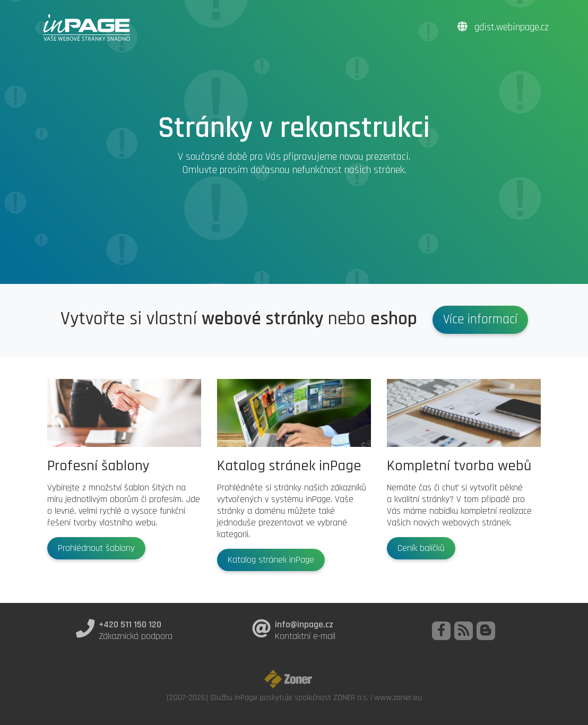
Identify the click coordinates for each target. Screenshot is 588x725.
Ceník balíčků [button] (421, 548)
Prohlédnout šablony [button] (96, 548)
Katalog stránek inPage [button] (271, 560)
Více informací (480, 320)
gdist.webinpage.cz (503, 27)
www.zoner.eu (398, 697)
